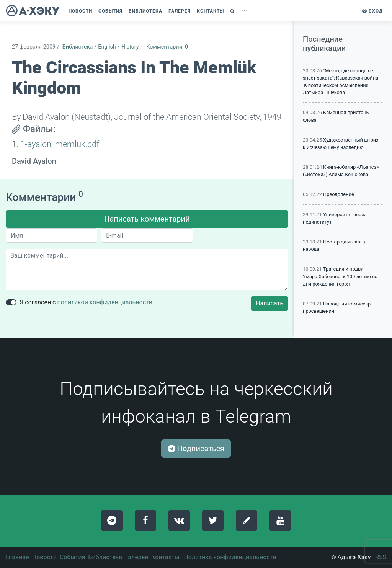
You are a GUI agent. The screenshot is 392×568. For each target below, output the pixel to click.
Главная (17, 557)
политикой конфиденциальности (105, 302)
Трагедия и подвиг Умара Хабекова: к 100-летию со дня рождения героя (340, 276)
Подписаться (196, 449)
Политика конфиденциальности (230, 557)
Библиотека (78, 47)
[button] (233, 11)
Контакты (165, 557)
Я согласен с (86, 302)
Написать (269, 303)
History (130, 47)
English (107, 47)
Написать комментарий (147, 219)
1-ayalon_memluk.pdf (60, 144)
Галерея (137, 557)
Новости (44, 557)
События (73, 557)
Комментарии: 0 (167, 47)
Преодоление (339, 194)
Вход (372, 11)
